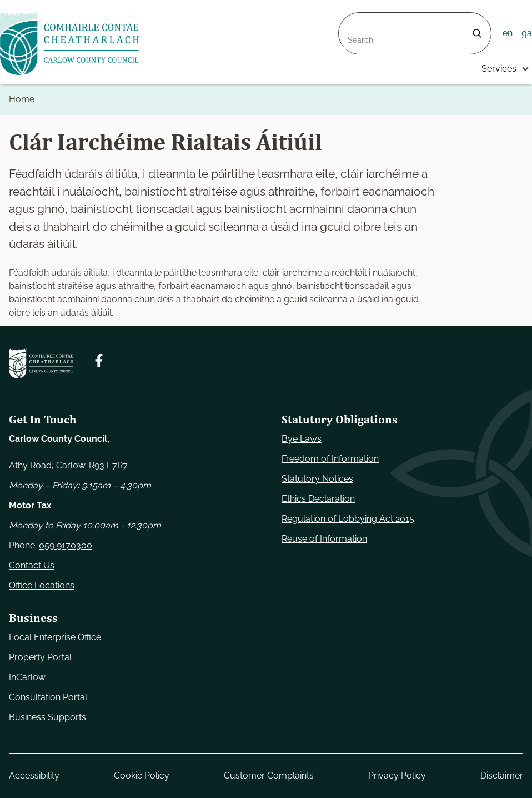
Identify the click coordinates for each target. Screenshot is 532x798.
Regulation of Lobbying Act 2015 (348, 519)
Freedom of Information (330, 459)
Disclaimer (502, 775)
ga (527, 33)
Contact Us (32, 565)
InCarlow (27, 677)
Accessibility (34, 775)
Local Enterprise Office (55, 637)
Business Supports (47, 717)
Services (499, 69)
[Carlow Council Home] (41, 363)
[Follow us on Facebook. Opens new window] (99, 361)
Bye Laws (302, 439)
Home (22, 99)
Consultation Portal (48, 697)
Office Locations (42, 585)
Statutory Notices (317, 479)
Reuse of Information (324, 539)
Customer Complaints (269, 775)
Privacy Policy (397, 775)
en (508, 33)
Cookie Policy (142, 775)
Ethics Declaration (318, 499)
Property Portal (40, 657)
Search (353, 19)
